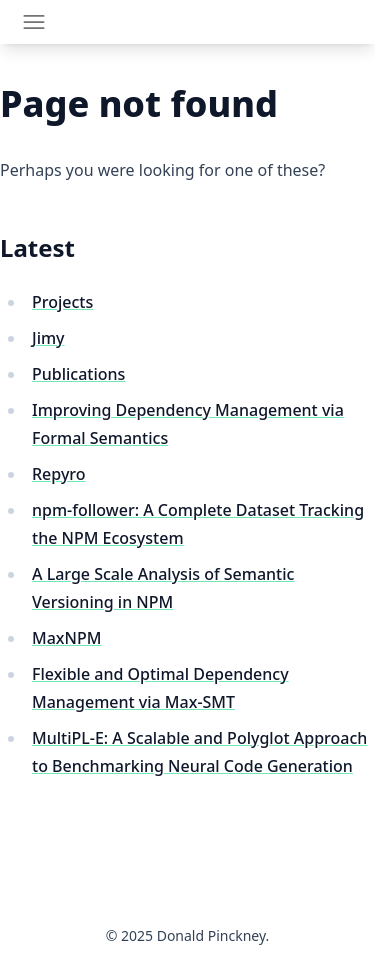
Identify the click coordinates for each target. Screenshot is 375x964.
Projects (62, 302)
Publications (78, 374)
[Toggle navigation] (34, 22)
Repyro (59, 474)
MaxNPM (66, 638)
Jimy (48, 338)
